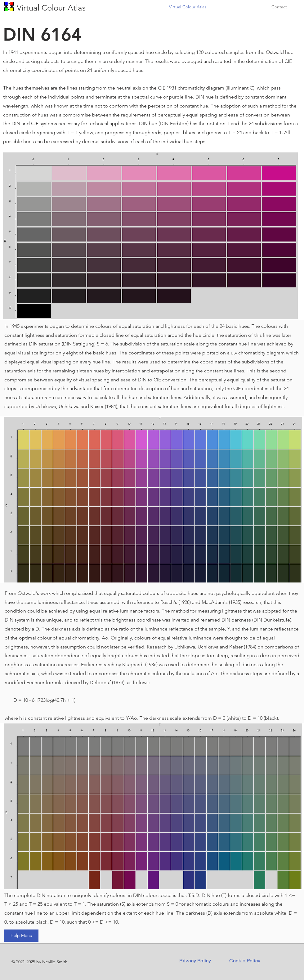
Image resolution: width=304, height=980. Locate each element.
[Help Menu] (21, 936)
